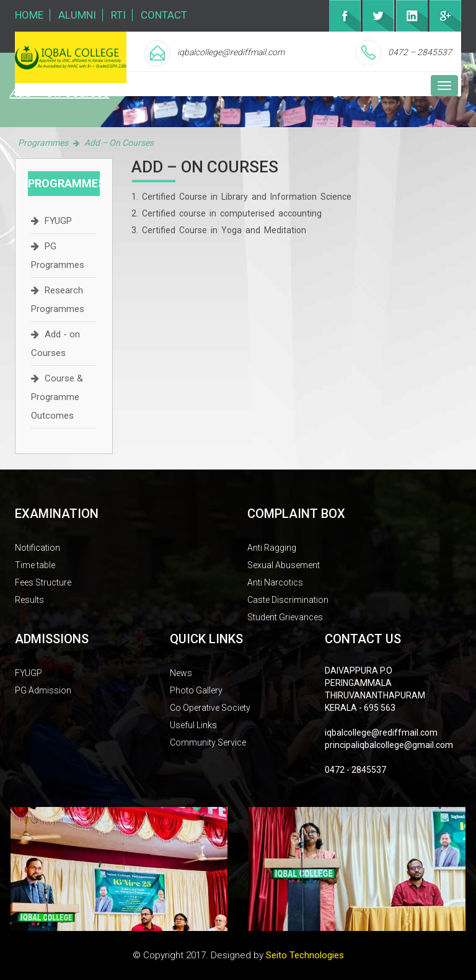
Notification (37, 548)
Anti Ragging (272, 548)
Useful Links (193, 725)
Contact (164, 15)
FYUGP (58, 221)
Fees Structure (43, 582)
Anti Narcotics (275, 582)
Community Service (208, 742)
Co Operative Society (210, 708)
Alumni (77, 15)
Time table (35, 565)
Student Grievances (285, 617)
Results (29, 600)
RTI (118, 15)
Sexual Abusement (284, 565)
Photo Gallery (196, 690)
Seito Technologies (305, 955)
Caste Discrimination (288, 600)
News (181, 673)
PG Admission (43, 690)
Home (29, 15)
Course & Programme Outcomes (57, 397)
